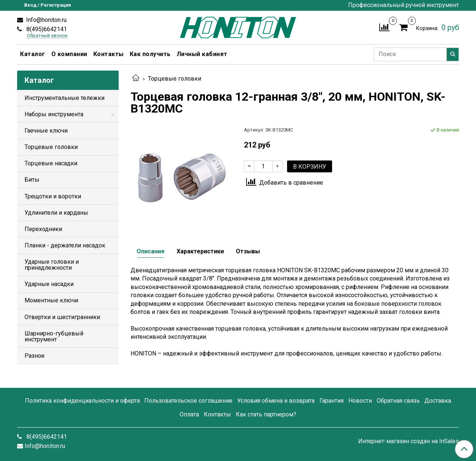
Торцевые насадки (51, 163)
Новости (360, 401)
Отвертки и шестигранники (62, 317)
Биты (32, 180)
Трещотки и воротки (53, 196)
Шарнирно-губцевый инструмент (54, 336)
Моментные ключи (51, 300)
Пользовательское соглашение (188, 401)
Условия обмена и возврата (276, 401)
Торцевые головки (175, 79)
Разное (35, 356)
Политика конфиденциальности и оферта (82, 401)
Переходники (43, 229)
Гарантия (332, 401)
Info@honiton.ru (46, 20)
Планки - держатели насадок (65, 245)
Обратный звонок (47, 36)
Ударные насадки (49, 284)
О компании (69, 54)
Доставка (438, 401)
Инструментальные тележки (65, 98)
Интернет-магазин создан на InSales (409, 441)
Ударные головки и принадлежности (52, 265)
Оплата (189, 414)
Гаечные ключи (46, 131)
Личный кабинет (202, 54)
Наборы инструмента (54, 114)
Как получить (150, 54)
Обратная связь (398, 401)
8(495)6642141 (46, 29)
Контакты (109, 54)
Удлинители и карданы (56, 213)
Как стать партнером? (266, 414)
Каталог (33, 54)
